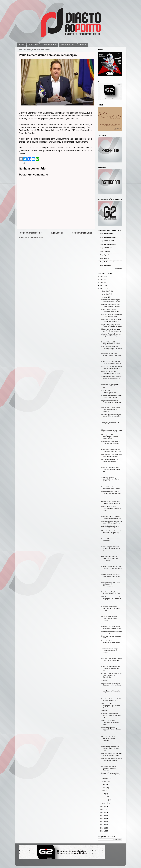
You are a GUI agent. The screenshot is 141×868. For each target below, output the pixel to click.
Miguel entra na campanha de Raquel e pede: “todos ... (112, 431)
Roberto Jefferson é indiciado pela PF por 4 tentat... (111, 397)
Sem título (105, 680)
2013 (102, 831)
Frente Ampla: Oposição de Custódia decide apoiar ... (111, 684)
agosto (104, 782)
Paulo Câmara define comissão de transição (110, 310)
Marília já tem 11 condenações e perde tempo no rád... (110, 437)
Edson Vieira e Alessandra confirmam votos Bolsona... (112, 488)
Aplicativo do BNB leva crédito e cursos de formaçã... (112, 759)
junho (104, 788)
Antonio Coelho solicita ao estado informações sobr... (111, 527)
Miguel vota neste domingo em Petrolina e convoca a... (112, 330)
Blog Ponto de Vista (107, 241)
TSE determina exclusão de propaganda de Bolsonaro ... (111, 599)
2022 (102, 288)
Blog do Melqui (106, 265)
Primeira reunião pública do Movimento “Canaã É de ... (111, 593)
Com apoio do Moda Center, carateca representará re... (111, 377)
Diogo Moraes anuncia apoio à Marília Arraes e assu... (111, 637)
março (104, 797)
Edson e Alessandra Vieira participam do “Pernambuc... (110, 584)
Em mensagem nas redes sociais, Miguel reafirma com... (110, 749)
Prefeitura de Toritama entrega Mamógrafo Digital (111, 354)
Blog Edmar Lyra (106, 248)
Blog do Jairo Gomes (108, 244)
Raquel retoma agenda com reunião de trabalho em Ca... (111, 668)
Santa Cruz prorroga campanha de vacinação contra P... (111, 722)
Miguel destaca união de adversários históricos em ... (111, 403)
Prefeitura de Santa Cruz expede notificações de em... (110, 386)
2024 (102, 282)
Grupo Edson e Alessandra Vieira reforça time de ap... (111, 692)
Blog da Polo (105, 258)
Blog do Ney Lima (107, 234)
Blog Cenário (105, 251)
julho (104, 785)
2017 (102, 819)
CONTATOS (33, 45)
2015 (102, 825)
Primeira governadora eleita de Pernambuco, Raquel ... (111, 306)
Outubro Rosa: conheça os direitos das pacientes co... (111, 502)
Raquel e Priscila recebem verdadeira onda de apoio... (112, 774)
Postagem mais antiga (82, 233)
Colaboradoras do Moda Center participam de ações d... (112, 349)
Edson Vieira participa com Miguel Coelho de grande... (112, 343)
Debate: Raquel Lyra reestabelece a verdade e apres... (111, 508)
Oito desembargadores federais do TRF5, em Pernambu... (110, 558)
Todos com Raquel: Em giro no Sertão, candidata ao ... (111, 423)
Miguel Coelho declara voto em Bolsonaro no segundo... (111, 739)
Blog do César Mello (107, 262)
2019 (102, 813)
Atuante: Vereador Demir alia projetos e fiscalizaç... (111, 335)
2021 (102, 807)
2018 (102, 816)
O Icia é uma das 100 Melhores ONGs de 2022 (111, 372)
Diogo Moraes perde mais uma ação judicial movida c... (111, 469)
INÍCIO (22, 45)
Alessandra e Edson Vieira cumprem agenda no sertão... (110, 409)
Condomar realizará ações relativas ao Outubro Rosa (111, 451)
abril (103, 794)
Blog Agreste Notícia (108, 255)
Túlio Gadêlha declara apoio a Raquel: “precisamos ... (112, 392)
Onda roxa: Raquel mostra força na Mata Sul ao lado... (112, 325)
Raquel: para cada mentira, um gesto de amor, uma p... (112, 362)
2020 (102, 810)
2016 (102, 822)
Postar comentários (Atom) (34, 237)
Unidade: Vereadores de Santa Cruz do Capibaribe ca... (111, 715)
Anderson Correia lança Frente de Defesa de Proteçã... (110, 651)
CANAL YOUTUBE (68, 45)
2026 (102, 276)
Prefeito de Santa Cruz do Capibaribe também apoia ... (111, 494)
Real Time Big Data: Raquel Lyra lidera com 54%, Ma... (111, 627)
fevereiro (105, 800)
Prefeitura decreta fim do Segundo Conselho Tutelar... (110, 768)
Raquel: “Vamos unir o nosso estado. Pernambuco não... (112, 567)
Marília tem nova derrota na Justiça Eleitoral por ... (111, 460)
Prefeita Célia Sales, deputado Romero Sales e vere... (111, 729)
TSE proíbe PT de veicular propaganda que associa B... (111, 706)
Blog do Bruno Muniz (108, 237)
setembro (105, 779)
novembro (105, 294)
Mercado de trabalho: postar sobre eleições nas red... (111, 415)
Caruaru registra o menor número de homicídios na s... (111, 549)
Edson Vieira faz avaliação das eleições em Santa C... (111, 301)
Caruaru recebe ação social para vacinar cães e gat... (111, 575)
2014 (102, 828)
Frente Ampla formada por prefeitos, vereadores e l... (111, 642)
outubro (105, 297)
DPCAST (83, 45)
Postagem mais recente (30, 233)
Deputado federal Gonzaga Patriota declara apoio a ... (111, 517)
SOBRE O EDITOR (49, 45)
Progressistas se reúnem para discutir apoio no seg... (112, 632)
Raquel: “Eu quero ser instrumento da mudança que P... (111, 609)
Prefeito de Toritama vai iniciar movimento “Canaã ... (112, 700)
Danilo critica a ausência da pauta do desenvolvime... (111, 443)
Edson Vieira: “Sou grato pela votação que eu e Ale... (111, 455)
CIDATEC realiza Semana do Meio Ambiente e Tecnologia (111, 675)
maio (104, 791)
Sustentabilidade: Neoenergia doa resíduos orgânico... (112, 522)
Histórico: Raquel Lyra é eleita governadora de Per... (112, 315)
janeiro (104, 803)
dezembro (105, 291)
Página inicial (56, 233)
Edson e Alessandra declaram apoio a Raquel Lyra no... (112, 754)
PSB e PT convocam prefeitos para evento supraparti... (112, 660)
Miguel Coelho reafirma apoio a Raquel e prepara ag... (111, 532)
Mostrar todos (119, 268)
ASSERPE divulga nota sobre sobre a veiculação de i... (112, 367)
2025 (102, 279)
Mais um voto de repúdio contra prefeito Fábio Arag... (110, 618)
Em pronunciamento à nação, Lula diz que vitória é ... (111, 320)
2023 (102, 285)
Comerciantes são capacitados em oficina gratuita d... (110, 479)
